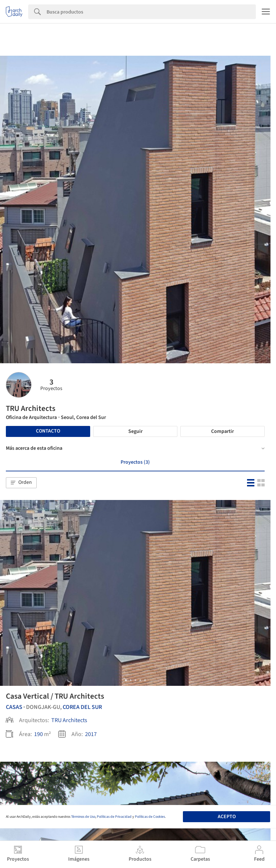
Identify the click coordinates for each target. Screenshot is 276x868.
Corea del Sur (82, 707)
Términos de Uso (83, 817)
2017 (91, 734)
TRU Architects (69, 720)
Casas (14, 707)
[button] (21, 483)
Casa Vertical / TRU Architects (55, 696)
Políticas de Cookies (150, 817)
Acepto (227, 817)
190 (38, 734)
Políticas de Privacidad (114, 817)
